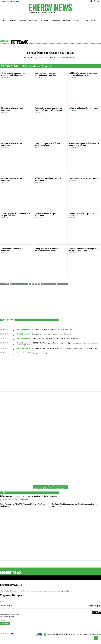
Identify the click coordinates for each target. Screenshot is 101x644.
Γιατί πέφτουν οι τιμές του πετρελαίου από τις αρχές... (45, 74)
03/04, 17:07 (4, 338)
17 (39, 284)
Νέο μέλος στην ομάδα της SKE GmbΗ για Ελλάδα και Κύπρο (53, 329)
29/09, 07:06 (4, 329)
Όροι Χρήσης (73, 634)
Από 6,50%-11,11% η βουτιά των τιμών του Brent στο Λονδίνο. (50, 58)
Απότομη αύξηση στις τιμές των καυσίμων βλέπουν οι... (47, 144)
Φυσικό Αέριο (33, 20)
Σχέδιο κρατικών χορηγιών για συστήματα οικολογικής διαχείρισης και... (29, 496)
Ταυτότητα (80, 634)
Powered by (7, 634)
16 (36, 284)
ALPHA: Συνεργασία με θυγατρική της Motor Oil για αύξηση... (84, 144)
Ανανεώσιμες (44, 20)
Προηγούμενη (14, 284)
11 (20, 284)
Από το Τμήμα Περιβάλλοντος (18, 499)
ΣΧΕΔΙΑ (5, 493)
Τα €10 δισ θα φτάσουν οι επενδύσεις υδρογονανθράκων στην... (83, 74)
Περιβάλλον (66, 20)
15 (33, 284)
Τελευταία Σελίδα (62, 284)
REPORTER (95, 20)
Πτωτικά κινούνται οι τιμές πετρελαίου (84, 178)
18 (42, 284)
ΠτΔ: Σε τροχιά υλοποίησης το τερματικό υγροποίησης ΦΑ (51, 334)
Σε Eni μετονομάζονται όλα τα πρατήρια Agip (49, 488)
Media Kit (95, 634)
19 (45, 284)
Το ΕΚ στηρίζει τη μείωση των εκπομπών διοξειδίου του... (13, 74)
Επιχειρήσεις (77, 20)
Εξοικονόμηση (55, 20)
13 (27, 284)
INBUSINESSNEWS (24, 329)
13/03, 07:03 (4, 353)
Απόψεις (3, 601)
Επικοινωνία (16, 1)
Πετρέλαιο (23, 20)
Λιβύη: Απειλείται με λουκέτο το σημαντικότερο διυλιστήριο (48, 250)
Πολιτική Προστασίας (62, 634)
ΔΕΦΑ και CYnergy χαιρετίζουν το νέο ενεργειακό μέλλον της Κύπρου (55, 338)
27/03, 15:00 (4, 343)
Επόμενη (53, 284)
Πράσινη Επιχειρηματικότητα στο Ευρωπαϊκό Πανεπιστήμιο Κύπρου (49, 109)
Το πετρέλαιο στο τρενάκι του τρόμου (50, 53)
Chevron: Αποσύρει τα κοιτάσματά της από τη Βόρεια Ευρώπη (84, 250)
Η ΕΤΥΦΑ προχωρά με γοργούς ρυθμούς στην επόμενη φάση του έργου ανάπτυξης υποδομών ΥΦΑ (65, 348)
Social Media (51, 634)
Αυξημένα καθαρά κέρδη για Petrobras (84, 108)
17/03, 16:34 (4, 348)
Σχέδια (86, 20)
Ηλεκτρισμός (12, 20)
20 (48, 284)
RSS (100, 634)
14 (30, 284)
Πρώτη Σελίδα (5, 284)
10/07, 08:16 (4, 334)
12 (24, 284)
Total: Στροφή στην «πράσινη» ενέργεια (40, 353)
